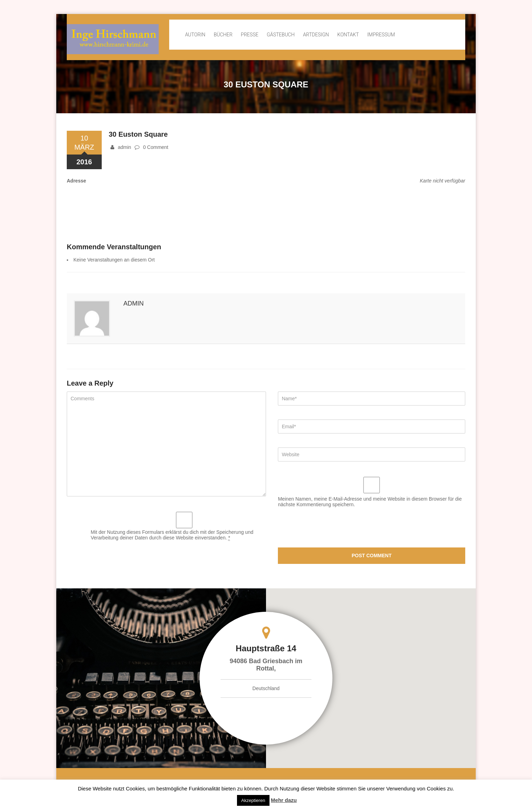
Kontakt (348, 35)
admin (124, 147)
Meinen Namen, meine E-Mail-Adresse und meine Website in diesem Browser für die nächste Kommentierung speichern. (370, 502)
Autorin (195, 35)
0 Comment (156, 147)
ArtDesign (316, 35)
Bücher (223, 35)
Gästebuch (281, 35)
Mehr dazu (284, 800)
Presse (250, 35)
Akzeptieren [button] (253, 800)
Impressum (381, 35)
